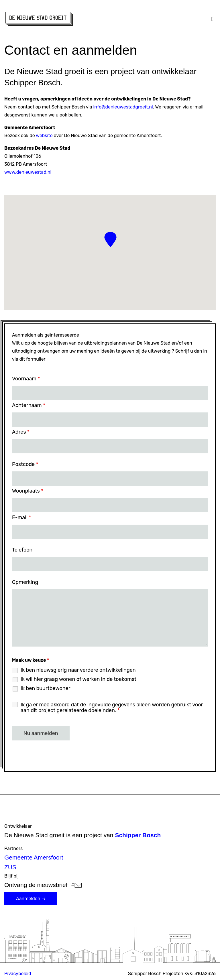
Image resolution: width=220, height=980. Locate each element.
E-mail (21, 517)
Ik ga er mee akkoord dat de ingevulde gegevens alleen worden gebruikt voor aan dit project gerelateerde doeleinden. (112, 708)
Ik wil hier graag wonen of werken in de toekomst (78, 679)
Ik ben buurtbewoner (46, 688)
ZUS (10, 867)
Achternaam (29, 405)
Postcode (25, 464)
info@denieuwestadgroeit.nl (123, 107)
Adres (21, 432)
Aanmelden (32, 899)
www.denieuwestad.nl (28, 172)
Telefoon (22, 550)
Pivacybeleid (18, 974)
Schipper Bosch (138, 835)
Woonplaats (28, 491)
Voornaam (26, 379)
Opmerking (25, 582)
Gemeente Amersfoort (34, 857)
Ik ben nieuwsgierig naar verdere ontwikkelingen (78, 670)
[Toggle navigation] (212, 19)
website (44, 136)
